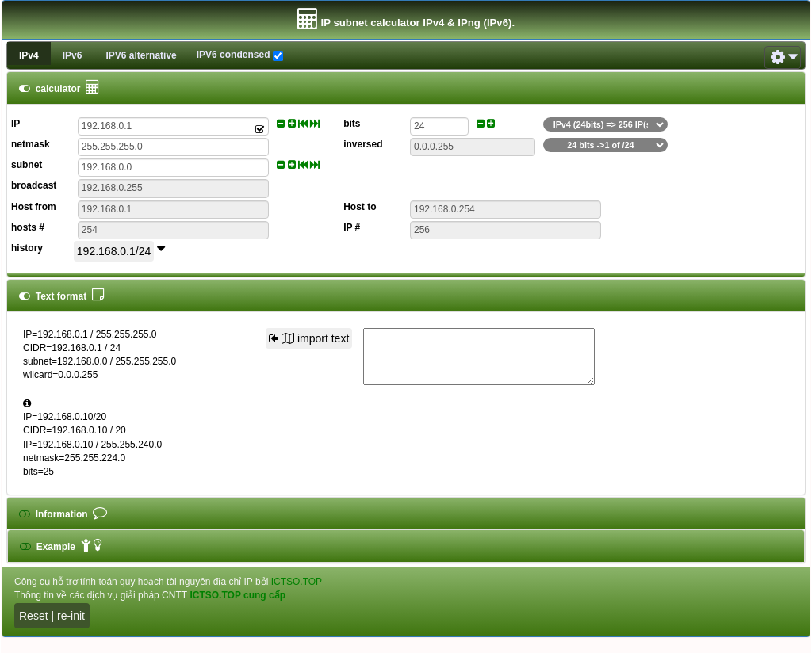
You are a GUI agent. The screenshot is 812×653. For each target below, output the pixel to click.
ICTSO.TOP (297, 582)
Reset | (38, 616)
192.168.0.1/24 (114, 251)
